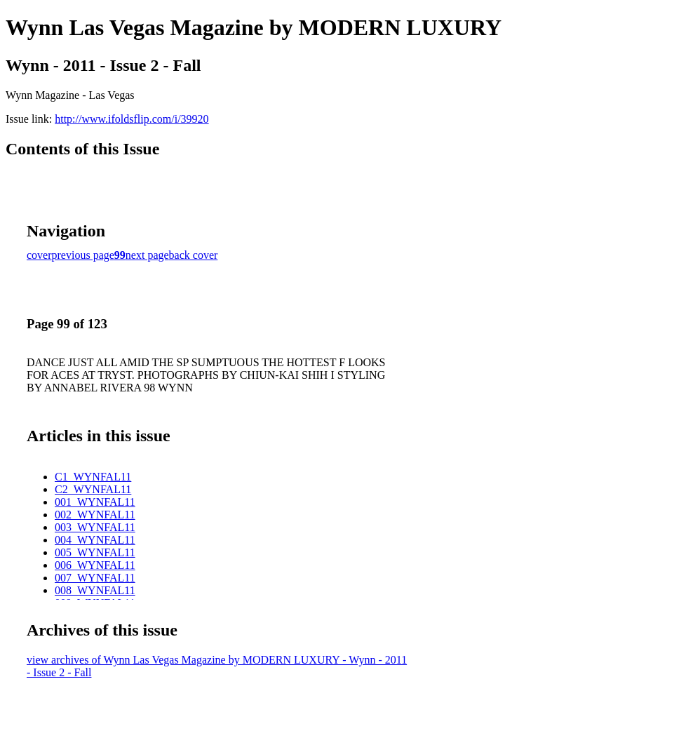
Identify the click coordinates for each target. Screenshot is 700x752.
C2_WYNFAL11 (93, 489)
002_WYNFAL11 (95, 515)
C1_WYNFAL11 (93, 477)
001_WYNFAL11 (95, 502)
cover (39, 255)
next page (147, 255)
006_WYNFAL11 (95, 565)
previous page (83, 255)
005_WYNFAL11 (95, 552)
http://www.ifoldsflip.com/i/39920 (132, 119)
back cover (194, 255)
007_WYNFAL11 (95, 578)
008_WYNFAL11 (95, 590)
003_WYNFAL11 (95, 527)
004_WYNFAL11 (95, 540)
